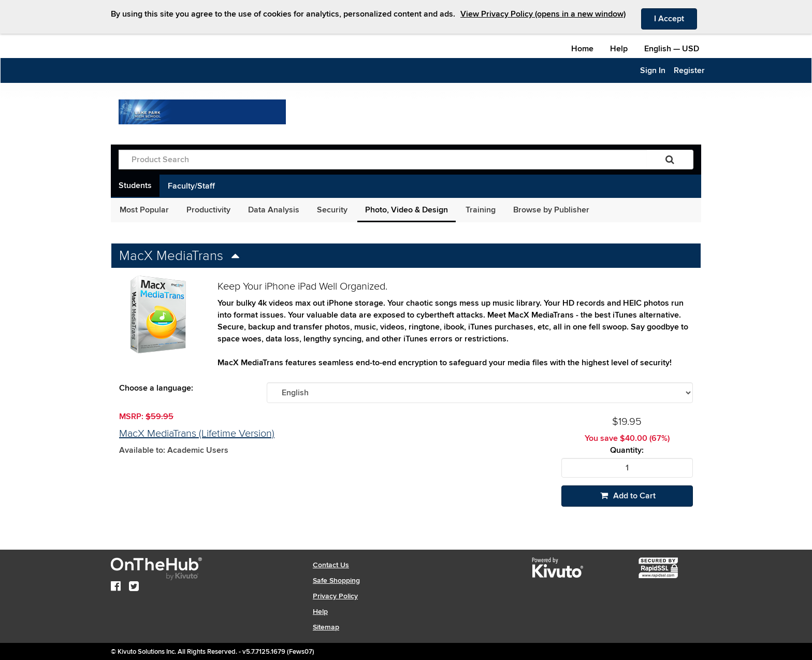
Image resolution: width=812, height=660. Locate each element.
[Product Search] (383, 160)
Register (689, 70)
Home (582, 49)
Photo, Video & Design (407, 210)
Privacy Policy (335, 596)
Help (619, 49)
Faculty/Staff (191, 186)
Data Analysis (274, 210)
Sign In (653, 70)
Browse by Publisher (551, 210)
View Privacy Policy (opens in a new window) (543, 14)
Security (332, 210)
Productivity (208, 210)
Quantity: (627, 450)
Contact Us (331, 565)
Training (481, 210)
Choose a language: (156, 388)
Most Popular (144, 210)
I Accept (676, 18)
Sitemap (326, 627)
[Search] (670, 160)
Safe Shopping (336, 580)
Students (135, 185)
